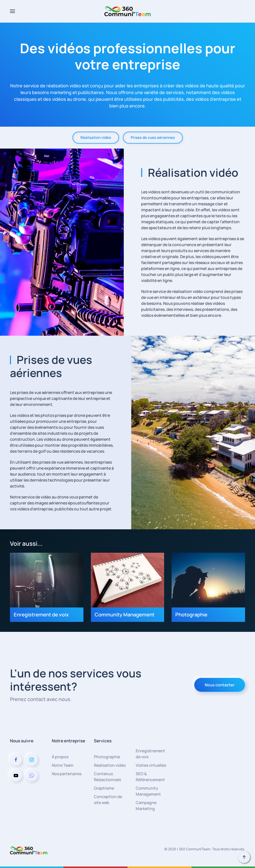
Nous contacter (220, 685)
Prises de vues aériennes (153, 137)
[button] (12, 11)
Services (103, 741)
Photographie (107, 757)
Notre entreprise (68, 741)
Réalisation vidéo (96, 137)
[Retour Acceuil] (127, 11)
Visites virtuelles (151, 765)
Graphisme (104, 788)
